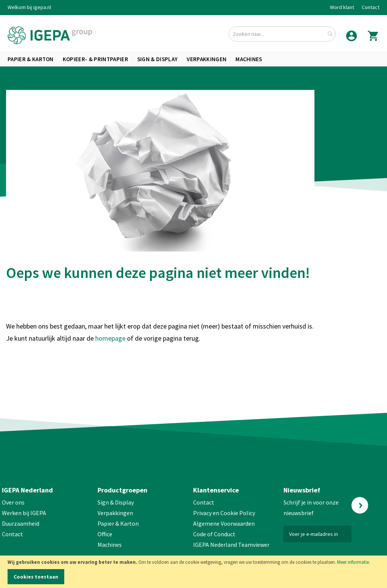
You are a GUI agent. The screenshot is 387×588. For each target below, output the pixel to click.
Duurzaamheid (21, 523)
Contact (371, 7)
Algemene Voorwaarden (224, 523)
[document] (193, 572)
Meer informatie (353, 562)
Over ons (13, 502)
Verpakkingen (115, 513)
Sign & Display (116, 502)
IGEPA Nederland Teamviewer (231, 545)
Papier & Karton (118, 523)
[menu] (193, 59)
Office (105, 534)
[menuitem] (31, 59)
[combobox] (282, 34)
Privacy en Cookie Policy (224, 513)
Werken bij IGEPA (24, 513)
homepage (111, 338)
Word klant (342, 7)
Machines (110, 545)
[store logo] (50, 35)
